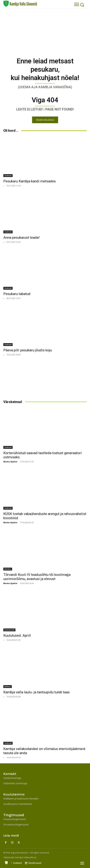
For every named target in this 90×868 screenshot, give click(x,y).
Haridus (8, 569)
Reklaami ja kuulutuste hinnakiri (21, 798)
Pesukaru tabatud (17, 294)
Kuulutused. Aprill (17, 635)
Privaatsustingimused (16, 824)
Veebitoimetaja (12, 778)
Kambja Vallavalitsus (26, 857)
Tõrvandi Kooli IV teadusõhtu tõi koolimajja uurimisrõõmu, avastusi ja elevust (37, 577)
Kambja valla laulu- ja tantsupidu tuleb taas (37, 692)
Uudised (8, 176)
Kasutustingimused (14, 819)
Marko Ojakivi (10, 462)
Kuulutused (9, 630)
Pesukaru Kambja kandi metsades (30, 181)
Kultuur (8, 686)
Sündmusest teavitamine (18, 804)
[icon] (6, 862)
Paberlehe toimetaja (15, 783)
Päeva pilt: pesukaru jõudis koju (28, 350)
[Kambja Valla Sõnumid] (20, 4)
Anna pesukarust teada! (21, 238)
